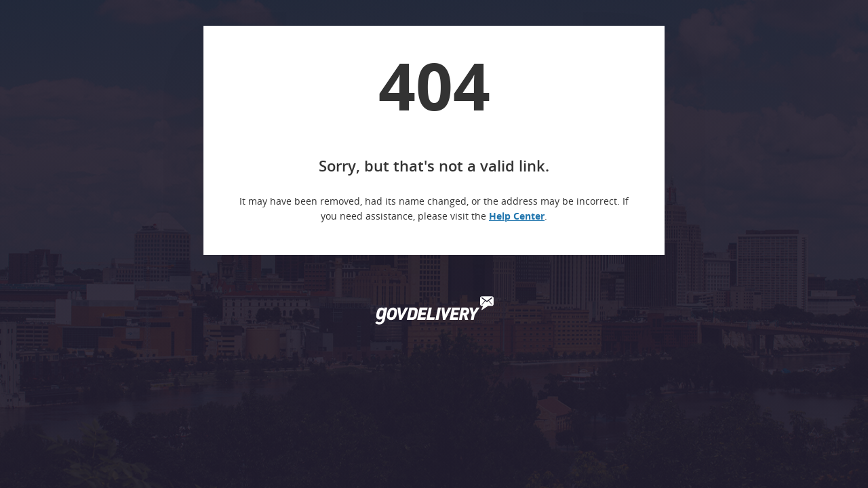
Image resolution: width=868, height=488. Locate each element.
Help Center (517, 216)
